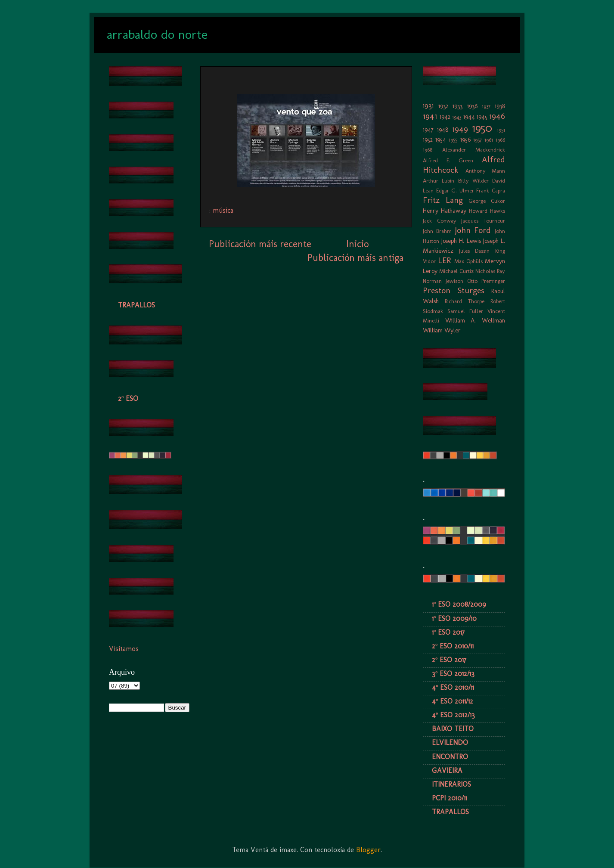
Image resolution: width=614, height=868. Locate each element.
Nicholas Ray (490, 271)
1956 (465, 139)
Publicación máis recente (260, 244)
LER (444, 260)
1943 (457, 117)
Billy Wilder (473, 181)
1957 (478, 140)
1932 (443, 106)
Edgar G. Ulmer (455, 191)
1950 (482, 128)
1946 (497, 116)
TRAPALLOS (136, 305)
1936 (472, 106)
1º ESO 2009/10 (454, 618)
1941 (430, 116)
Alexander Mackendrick (474, 150)
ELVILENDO (450, 742)
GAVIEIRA (447, 770)
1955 (453, 140)
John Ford (473, 230)
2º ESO (128, 398)
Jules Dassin (474, 251)
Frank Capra (491, 191)
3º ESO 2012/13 (453, 674)
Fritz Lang (443, 200)
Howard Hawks (487, 211)
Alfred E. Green (448, 160)
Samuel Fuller (465, 311)
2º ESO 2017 (449, 660)
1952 (428, 139)
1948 (443, 130)
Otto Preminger (486, 281)
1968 (428, 150)
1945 (482, 117)
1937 (486, 106)
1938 (500, 106)
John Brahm (437, 231)
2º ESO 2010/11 (453, 646)
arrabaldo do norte (157, 34)
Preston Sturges (454, 290)
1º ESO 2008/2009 (459, 604)
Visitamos (124, 649)
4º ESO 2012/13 (453, 715)
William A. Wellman (475, 320)
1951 (501, 130)
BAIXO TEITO (453, 729)
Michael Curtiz (456, 271)
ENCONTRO (450, 757)
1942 (445, 117)
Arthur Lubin (439, 181)
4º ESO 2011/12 (453, 701)
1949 (460, 129)
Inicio (357, 244)
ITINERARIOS (451, 784)
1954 (441, 139)
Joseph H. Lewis (461, 241)
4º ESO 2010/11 (453, 687)
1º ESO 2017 (448, 632)
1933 (457, 106)
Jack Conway (440, 221)
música (223, 210)
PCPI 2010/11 (450, 798)
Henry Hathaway (445, 211)
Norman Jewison (443, 281)
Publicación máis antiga (355, 258)
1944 (469, 117)
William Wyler (442, 330)
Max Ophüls (468, 261)
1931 (428, 106)
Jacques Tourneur (483, 221)
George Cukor (487, 201)
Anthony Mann (485, 171)
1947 (428, 130)
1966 (500, 140)
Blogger (368, 850)
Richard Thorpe (465, 301)
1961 (489, 140)
